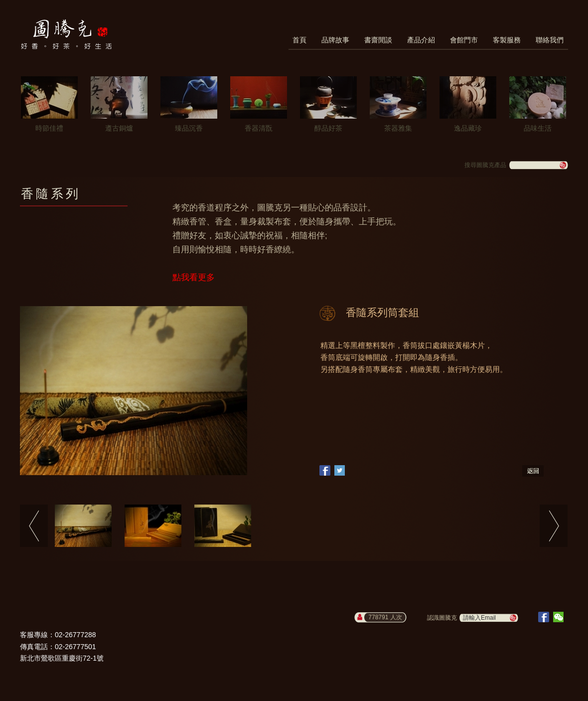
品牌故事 (335, 40)
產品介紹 (421, 40)
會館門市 (464, 40)
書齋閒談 (378, 40)
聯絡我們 (550, 40)
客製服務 (507, 40)
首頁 (299, 40)
